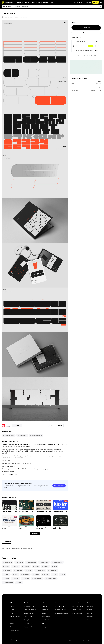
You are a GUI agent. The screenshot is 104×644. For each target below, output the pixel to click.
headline (26, 566)
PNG (11, 620)
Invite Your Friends (77, 613)
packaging (52, 570)
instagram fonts (36, 435)
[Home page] (2, 17)
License (76, 2)
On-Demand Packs (29, 613)
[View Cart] (87, 2)
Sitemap (44, 627)
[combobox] (58, 6)
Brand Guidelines (46, 620)
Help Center (45, 606)
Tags (43, 623)
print (15, 574)
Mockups (12, 606)
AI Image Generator (61, 610)
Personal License (96, 86)
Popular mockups (15, 630)
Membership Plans (29, 606)
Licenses (26, 623)
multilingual (40, 570)
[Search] (100, 6)
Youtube (90, 610)
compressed (31, 562)
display (15, 566)
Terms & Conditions (29, 617)
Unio (7, 425)
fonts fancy (22, 435)
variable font (37, 579)
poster (6, 574)
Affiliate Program (77, 610)
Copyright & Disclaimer (30, 627)
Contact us (92, 55)
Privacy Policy (28, 620)
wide (19, 583)
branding (19, 562)
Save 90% (96, 2)
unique (15, 579)
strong (45, 574)
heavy (36, 566)
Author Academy (46, 617)
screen (36, 574)
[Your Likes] (90, 2)
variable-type (8, 583)
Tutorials (44, 613)
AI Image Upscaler (60, 606)
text (54, 574)
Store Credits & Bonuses (31, 610)
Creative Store (93, 90)
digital (6, 566)
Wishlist (12, 623)
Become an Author (78, 606)
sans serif (25, 574)
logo (54, 566)
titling (6, 579)
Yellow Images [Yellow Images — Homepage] (14, 640)
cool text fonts (8, 435)
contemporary (57, 562)
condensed (44, 562)
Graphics (12, 610)
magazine (18, 570)
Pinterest (90, 613)
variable (25, 579)
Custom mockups (15, 627)
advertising (7, 562)
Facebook (90, 606)
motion (29, 570)
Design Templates (15, 617)
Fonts (99, 90)
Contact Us (45, 610)
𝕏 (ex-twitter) (91, 620)
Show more (35, 534)
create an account (13, 548)
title (62, 574)
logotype (7, 570)
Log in (3, 548)
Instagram (90, 617)
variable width (51, 579)
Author (8, 427)
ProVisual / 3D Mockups (62, 613)
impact (45, 566)
